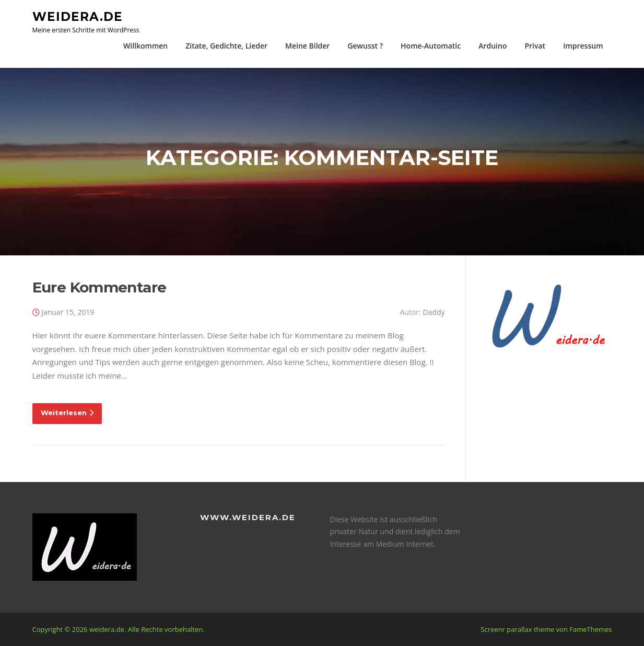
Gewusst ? (365, 46)
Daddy (434, 312)
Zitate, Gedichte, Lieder (226, 46)
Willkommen (145, 46)
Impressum (583, 46)
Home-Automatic (431, 46)
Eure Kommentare (99, 287)
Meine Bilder (307, 46)
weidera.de (78, 16)
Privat (535, 46)
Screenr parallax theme (517, 629)
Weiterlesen (67, 413)
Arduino (493, 46)
